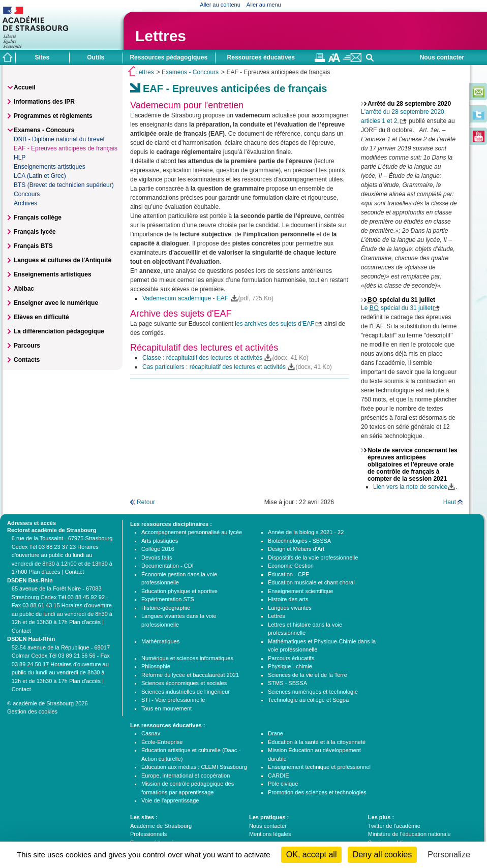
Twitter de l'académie (394, 826)
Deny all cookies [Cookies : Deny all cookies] (383, 855)
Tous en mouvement (166, 708)
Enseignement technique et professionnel (319, 767)
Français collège (38, 218)
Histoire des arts (288, 599)
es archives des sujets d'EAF (276, 324)
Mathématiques (160, 641)
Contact (74, 572)
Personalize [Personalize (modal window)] (449, 855)
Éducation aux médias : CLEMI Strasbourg (194, 767)
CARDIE (279, 776)
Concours (27, 194)
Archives (25, 203)
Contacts (27, 360)
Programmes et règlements (53, 116)
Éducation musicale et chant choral (311, 582)
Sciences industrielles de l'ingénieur (186, 692)
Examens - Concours (190, 72)
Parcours (27, 346)
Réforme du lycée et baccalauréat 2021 (190, 675)
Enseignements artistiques (50, 167)
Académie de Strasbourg (161, 826)
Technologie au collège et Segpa (308, 700)
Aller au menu (264, 5)
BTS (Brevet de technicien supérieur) (64, 185)
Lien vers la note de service (410, 487)
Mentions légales (270, 834)
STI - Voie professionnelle (173, 700)
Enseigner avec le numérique (56, 303)
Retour (146, 502)
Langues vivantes (290, 608)
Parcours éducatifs (291, 658)
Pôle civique (283, 784)
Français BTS (33, 246)
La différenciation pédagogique (59, 331)
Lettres (161, 36)
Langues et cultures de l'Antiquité (63, 260)
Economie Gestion (291, 566)
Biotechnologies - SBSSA (299, 541)
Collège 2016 (158, 549)
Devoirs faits (157, 557)
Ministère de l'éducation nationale (409, 834)
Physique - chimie (290, 666)
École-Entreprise (162, 742)
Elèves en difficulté (41, 317)
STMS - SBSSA (287, 683)
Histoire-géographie (166, 608)
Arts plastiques (160, 541)
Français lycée (35, 232)
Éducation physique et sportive (179, 591)
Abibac (24, 289)
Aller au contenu (220, 5)
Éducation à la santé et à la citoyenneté (317, 742)
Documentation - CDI (168, 566)
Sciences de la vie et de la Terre (308, 675)
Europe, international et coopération (186, 776)
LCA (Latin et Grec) (40, 176)
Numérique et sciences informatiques (187, 658)
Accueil (25, 87)
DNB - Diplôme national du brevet (59, 139)
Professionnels (148, 834)
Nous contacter (442, 57)
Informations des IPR (44, 102)
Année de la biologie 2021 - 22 (306, 532)
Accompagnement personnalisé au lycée (192, 532)
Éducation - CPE (288, 574)
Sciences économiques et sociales (184, 683)
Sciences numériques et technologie (313, 692)
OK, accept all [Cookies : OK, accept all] (312, 855)
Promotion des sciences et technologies (317, 792)
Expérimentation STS (168, 599)
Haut (450, 502)
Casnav (151, 733)
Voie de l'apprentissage (170, 800)
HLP (20, 158)
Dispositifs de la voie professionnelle (313, 557)
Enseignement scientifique (300, 591)
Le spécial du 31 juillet (397, 308)
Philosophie (156, 666)
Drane (276, 733)
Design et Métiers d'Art (296, 549)
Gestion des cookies (32, 711)
